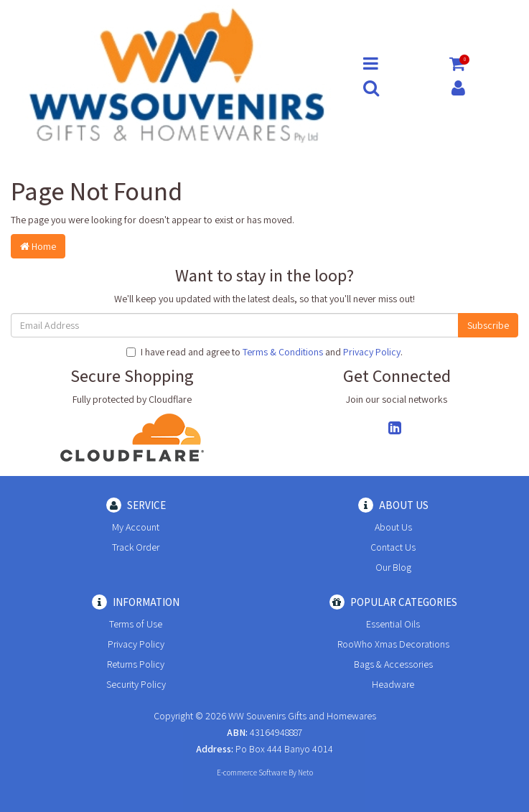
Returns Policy (136, 664)
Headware (393, 684)
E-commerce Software (252, 773)
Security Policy (136, 684)
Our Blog (393, 567)
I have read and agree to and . (264, 352)
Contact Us (393, 547)
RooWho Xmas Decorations (393, 644)
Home (38, 246)
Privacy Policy (372, 352)
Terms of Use (136, 624)
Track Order (136, 547)
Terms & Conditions (283, 352)
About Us (393, 527)
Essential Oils (393, 624)
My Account (136, 527)
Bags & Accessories (393, 664)
